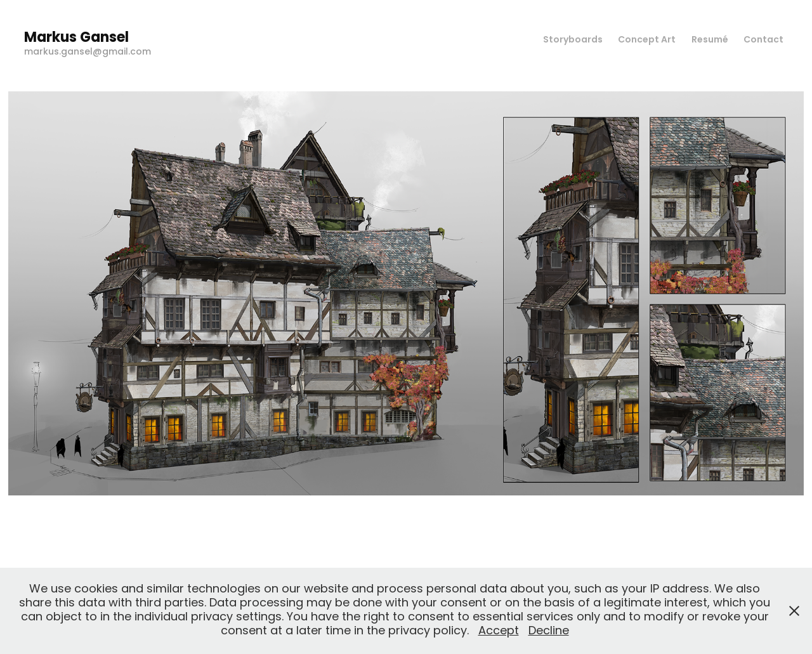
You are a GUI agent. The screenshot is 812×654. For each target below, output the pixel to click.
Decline (549, 631)
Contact (763, 40)
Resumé (710, 40)
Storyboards (573, 40)
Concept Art (647, 40)
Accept (499, 631)
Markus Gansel (76, 38)
